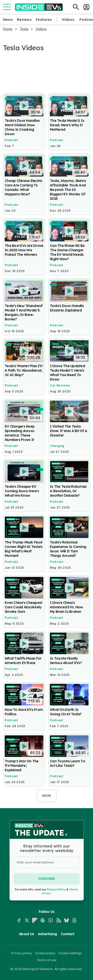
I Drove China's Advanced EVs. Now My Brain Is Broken (66, 607)
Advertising (47, 934)
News (8, 20)
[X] (27, 920)
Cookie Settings (70, 953)
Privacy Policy (56, 889)
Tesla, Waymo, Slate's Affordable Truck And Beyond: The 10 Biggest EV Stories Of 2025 (68, 190)
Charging (57, 446)
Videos (68, 20)
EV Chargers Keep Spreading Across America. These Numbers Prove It (20, 433)
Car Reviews (60, 386)
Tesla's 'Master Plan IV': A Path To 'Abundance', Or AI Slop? (24, 371)
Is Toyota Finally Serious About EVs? (66, 661)
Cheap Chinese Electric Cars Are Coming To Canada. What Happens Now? (24, 188)
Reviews (24, 20)
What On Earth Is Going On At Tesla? (66, 712)
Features (44, 20)
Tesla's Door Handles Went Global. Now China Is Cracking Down (22, 127)
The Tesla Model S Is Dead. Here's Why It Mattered (67, 125)
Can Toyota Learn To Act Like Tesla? (67, 763)
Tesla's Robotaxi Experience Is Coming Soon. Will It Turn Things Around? (68, 549)
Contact (67, 934)
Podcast (11, 140)
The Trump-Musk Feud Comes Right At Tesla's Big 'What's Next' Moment (24, 549)
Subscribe (47, 879)
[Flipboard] (35, 920)
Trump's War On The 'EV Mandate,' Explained (22, 766)
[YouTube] (51, 920)
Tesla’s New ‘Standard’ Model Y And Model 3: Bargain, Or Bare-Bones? (24, 312)
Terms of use (47, 960)
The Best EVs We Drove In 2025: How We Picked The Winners (24, 250)
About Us (26, 934)
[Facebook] (19, 920)
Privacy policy (22, 953)
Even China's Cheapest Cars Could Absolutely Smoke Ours (23, 607)
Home (8, 29)
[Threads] (74, 920)
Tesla (24, 29)
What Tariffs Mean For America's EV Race (23, 661)
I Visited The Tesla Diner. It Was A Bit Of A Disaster (68, 431)
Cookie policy (45, 953)
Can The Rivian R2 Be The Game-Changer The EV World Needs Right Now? (67, 252)
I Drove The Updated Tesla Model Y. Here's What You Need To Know (67, 373)
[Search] (76, 7)
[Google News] (43, 920)
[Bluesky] (66, 920)
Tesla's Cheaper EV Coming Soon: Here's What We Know (22, 491)
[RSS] (59, 920)
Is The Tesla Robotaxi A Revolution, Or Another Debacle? (68, 491)
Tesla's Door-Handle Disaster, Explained (67, 308)
